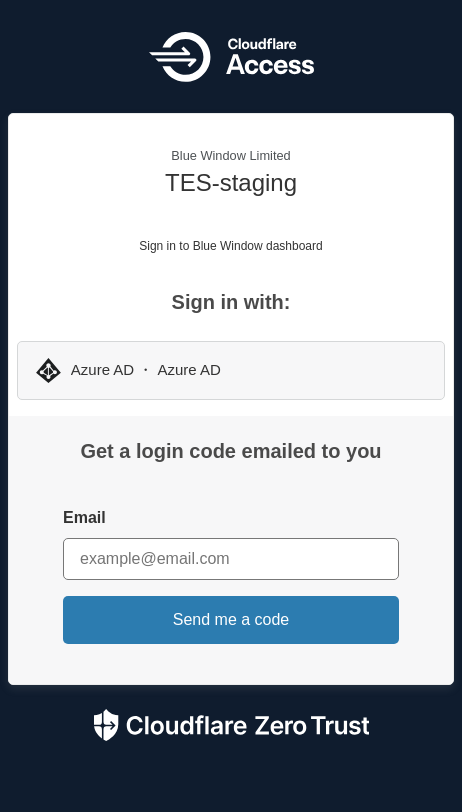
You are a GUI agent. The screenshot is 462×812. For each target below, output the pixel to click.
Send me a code (231, 619)
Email (84, 517)
